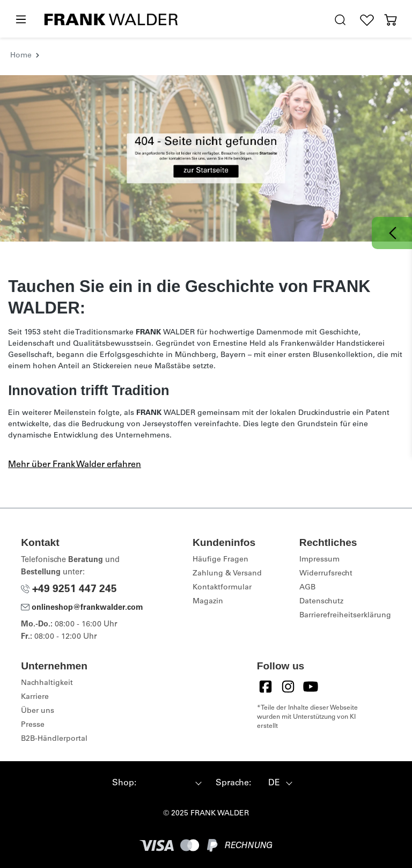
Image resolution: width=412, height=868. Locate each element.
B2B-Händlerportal (54, 739)
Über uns (38, 711)
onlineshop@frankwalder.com (82, 608)
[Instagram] (288, 687)
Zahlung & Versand (227, 574)
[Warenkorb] (391, 20)
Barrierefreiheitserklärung (345, 616)
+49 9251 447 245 (69, 590)
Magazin (208, 602)
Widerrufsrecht (326, 574)
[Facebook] (266, 687)
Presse (33, 725)
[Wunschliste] (367, 20)
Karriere (35, 697)
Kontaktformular (222, 588)
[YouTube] (311, 687)
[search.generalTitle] (340, 20)
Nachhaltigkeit (47, 683)
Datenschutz (321, 602)
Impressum (319, 560)
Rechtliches (328, 542)
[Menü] (20, 20)
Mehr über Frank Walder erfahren (75, 465)
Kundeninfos (224, 542)
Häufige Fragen (220, 560)
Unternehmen (54, 666)
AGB (307, 588)
